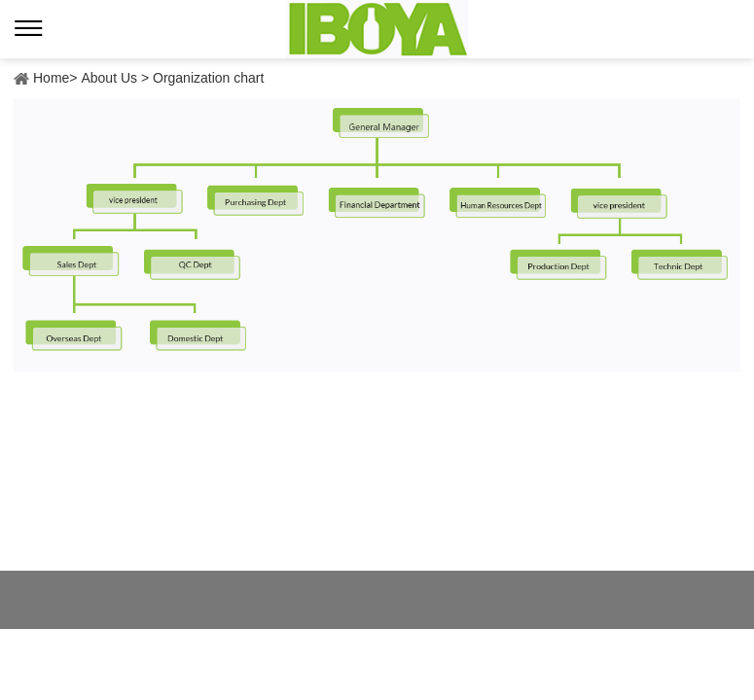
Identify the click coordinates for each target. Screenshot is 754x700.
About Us (109, 78)
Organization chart (208, 78)
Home (51, 78)
